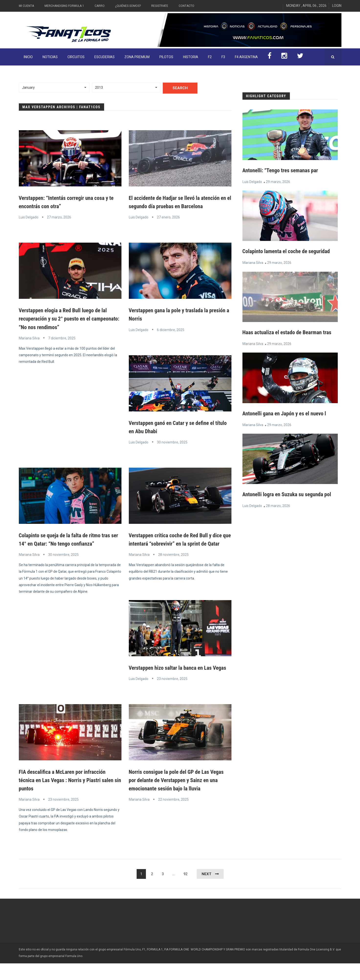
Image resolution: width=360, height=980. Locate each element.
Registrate (160, 6)
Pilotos (166, 57)
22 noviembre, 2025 (173, 816)
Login (337, 6)
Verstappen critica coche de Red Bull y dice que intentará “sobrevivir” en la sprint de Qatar (180, 544)
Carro (100, 6)
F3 (223, 57)
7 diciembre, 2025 (62, 338)
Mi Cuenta (26, 6)
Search (180, 88)
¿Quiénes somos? (128, 6)
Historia (191, 57)
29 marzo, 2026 (278, 182)
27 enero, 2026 (168, 217)
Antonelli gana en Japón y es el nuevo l (288, 430)
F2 (210, 57)
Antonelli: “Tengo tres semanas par (284, 170)
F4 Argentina (246, 57)
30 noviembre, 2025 (172, 442)
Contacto (186, 6)
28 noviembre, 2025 (173, 563)
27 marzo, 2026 (59, 217)
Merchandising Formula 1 (64, 6)
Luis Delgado (29, 217)
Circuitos (76, 57)
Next (207, 891)
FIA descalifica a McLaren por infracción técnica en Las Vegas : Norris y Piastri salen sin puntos (66, 797)
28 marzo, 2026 (278, 531)
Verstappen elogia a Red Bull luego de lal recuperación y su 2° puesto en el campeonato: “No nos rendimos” (67, 319)
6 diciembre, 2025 (171, 330)
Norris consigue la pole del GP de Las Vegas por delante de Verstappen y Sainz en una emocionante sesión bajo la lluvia (177, 797)
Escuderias (104, 57)
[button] (54, 87)
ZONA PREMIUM (137, 57)
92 (185, 891)
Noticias (50, 57)
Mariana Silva (29, 338)
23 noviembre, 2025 (172, 695)
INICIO (28, 57)
